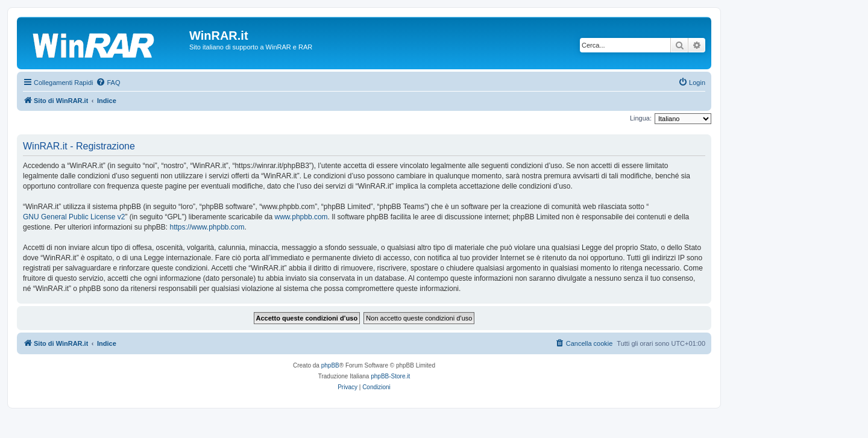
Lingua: (641, 118)
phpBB (330, 365)
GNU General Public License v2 (74, 217)
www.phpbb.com (301, 217)
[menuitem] (108, 83)
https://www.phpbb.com (207, 227)
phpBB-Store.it (390, 376)
